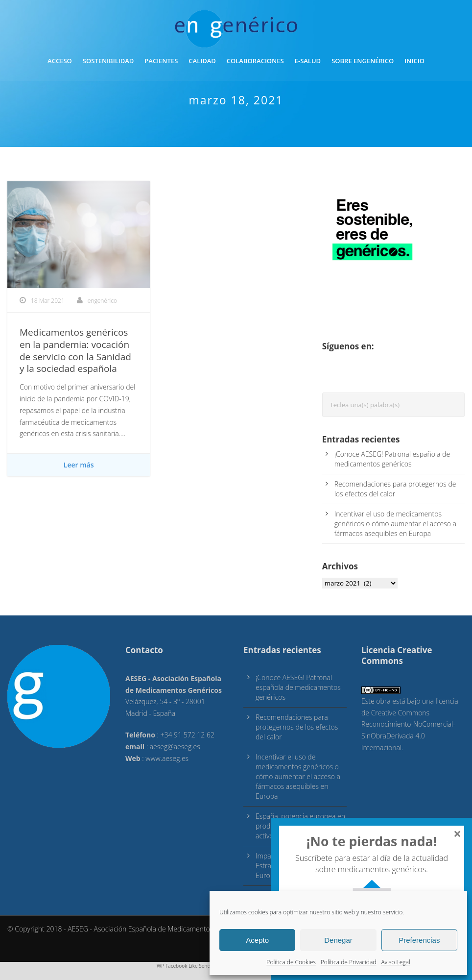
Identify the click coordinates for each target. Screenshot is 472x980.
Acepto (257, 940)
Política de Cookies (291, 962)
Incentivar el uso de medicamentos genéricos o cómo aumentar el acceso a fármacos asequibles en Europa (395, 524)
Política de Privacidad (349, 962)
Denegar (338, 940)
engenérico (102, 301)
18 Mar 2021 (48, 301)
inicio (414, 61)
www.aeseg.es (167, 758)
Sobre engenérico (363, 61)
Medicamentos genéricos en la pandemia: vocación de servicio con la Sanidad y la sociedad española (75, 350)
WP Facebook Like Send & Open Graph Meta (207, 966)
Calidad (202, 61)
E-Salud (308, 61)
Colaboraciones (255, 61)
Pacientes (161, 61)
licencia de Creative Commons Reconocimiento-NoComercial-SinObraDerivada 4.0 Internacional (410, 724)
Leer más (79, 465)
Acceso (60, 61)
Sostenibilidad (108, 61)
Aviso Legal (395, 962)
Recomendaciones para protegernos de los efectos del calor (395, 489)
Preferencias (419, 940)
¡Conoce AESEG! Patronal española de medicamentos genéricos (392, 459)
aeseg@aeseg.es (175, 747)
